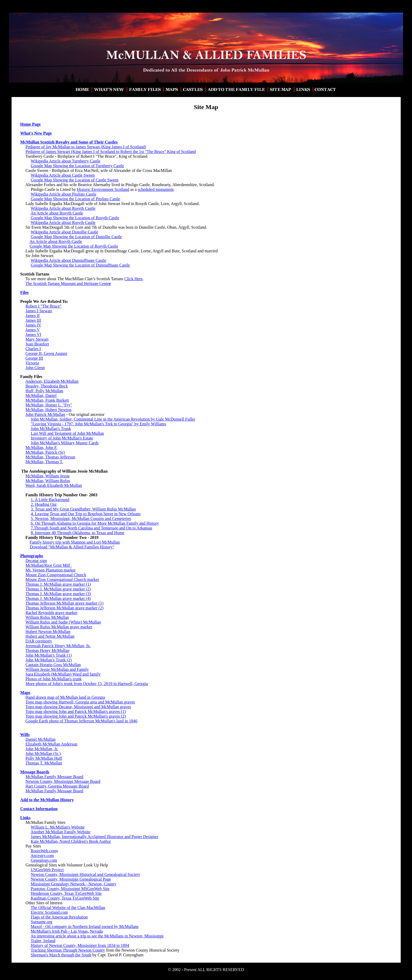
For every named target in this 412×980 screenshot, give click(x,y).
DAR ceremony (39, 641)
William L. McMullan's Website (58, 827)
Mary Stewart (37, 339)
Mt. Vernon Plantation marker (51, 570)
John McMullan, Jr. (42, 749)
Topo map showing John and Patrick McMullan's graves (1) (76, 711)
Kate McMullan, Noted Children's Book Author (71, 841)
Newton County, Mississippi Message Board (63, 781)
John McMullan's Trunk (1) (49, 655)
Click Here (133, 279)
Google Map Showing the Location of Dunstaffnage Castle (80, 265)
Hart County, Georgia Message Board (57, 786)
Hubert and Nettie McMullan (50, 636)
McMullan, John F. (41, 448)
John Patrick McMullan (45, 414)
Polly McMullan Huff (44, 758)
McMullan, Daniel (41, 395)
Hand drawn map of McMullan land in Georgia (65, 697)
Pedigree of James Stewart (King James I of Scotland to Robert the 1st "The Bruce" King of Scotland (111, 152)
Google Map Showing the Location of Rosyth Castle (75, 218)
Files (24, 292)
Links (25, 818)
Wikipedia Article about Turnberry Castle (66, 161)
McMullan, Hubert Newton (48, 410)
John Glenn (35, 368)
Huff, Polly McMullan (44, 391)
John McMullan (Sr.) (43, 754)
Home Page (30, 124)
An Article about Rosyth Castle (57, 213)
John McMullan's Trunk (51, 429)
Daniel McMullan (40, 739)
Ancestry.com (42, 856)
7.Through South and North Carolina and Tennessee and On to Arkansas (91, 528)
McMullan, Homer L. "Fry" (49, 405)
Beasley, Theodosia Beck (47, 386)
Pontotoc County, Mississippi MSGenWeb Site (70, 889)
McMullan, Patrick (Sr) (45, 452)
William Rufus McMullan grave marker (59, 627)
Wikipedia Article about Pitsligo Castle (64, 194)
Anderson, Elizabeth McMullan (52, 381)
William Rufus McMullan (47, 617)
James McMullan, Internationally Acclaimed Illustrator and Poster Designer (94, 837)
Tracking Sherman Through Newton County (68, 950)
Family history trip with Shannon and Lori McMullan (75, 542)
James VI (33, 335)
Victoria (32, 363)
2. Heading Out (44, 504)
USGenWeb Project (47, 870)
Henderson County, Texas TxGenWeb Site (66, 893)
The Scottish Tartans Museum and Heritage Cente (68, 284)
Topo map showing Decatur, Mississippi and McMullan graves (78, 707)
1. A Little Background (50, 500)
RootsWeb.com (44, 851)
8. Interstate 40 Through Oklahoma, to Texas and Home (78, 533)
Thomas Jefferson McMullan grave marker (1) (65, 603)
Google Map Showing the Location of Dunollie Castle (76, 237)
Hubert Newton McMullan (48, 632)
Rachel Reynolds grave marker (51, 613)
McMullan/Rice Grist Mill (49, 565)
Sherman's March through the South (61, 955)
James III (33, 320)
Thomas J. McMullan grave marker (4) (58, 598)
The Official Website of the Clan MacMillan (68, 908)
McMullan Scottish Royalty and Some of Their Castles (69, 142)
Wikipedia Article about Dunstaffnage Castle (68, 260)
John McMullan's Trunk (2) (49, 660)
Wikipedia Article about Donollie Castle (65, 232)
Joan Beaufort (37, 344)
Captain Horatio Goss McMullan (53, 665)
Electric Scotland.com (49, 912)
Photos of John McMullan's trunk (54, 679)
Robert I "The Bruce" (43, 306)
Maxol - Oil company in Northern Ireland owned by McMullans (85, 927)
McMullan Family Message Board (54, 777)
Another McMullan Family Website (60, 832)
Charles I (33, 349)
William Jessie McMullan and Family (57, 669)
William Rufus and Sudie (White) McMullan (63, 622)
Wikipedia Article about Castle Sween (63, 175)
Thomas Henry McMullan (47, 650)
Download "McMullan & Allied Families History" (72, 547)
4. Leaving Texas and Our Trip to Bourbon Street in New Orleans (86, 514)
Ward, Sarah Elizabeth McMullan (54, 485)
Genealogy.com (44, 860)
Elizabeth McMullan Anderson (51, 744)
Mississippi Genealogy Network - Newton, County (73, 884)
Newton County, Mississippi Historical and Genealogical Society (85, 874)
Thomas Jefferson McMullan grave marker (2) (65, 608)
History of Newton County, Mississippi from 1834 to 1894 (80, 945)
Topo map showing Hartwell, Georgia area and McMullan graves (80, 702)
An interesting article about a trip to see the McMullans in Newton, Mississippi (97, 936)
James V (33, 330)
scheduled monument (156, 189)
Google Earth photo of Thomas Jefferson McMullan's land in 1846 (81, 721)
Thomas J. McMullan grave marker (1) (58, 584)
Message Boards (35, 772)
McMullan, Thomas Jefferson (50, 457)
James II (33, 316)
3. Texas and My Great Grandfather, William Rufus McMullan (83, 509)
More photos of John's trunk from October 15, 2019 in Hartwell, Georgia (87, 684)
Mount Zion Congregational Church (56, 575)
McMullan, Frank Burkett (47, 400)
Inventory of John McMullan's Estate (62, 438)
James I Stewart (39, 311)
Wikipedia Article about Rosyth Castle (63, 208)
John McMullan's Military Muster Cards (65, 443)
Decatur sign (36, 561)
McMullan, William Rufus (48, 481)
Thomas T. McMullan (44, 763)
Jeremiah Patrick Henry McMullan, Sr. (58, 646)
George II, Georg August (46, 353)
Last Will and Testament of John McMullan (67, 433)
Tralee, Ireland (43, 941)
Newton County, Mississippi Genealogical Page (71, 879)
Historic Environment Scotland (103, 189)
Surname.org (42, 922)
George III (34, 358)
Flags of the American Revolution (59, 917)
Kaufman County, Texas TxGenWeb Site (65, 898)
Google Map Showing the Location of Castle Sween (75, 180)
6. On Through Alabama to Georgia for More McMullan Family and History (95, 523)
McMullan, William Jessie (48, 476)
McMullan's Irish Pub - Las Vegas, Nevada (67, 931)
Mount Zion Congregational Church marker (62, 580)
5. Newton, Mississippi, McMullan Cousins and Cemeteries (81, 519)
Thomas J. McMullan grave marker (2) (58, 589)
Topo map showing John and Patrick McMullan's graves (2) (76, 716)
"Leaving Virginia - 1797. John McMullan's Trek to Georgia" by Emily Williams (98, 424)
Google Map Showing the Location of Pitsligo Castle (75, 199)
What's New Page (36, 133)
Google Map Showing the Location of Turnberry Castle (77, 166)
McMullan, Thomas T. (44, 462)
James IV (33, 325)
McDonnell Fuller (180, 419)
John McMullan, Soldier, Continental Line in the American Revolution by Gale (98, 419)
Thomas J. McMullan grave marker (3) (58, 594)
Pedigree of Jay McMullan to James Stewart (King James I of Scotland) (86, 147)
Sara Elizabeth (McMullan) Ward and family (63, 674)
